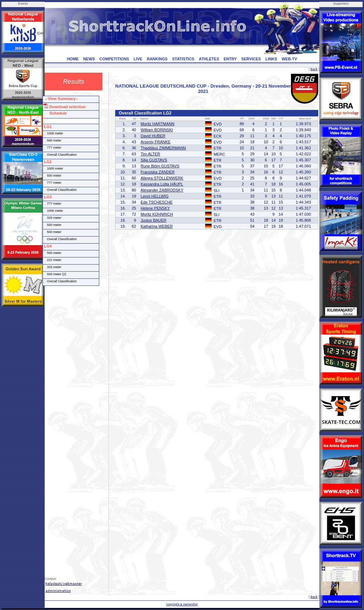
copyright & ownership (182, 604)
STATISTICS (183, 59)
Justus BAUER (154, 220)
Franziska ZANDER (158, 172)
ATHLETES (209, 59)
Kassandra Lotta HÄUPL (162, 184)
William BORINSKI (157, 130)
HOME (73, 59)
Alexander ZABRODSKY (162, 190)
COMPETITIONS (114, 59)
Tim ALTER (150, 154)
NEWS (89, 59)
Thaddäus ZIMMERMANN (163, 148)
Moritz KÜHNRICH (157, 214)
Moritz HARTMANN (158, 124)
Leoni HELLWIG (155, 196)
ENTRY (230, 59)
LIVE (138, 59)
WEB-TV (289, 59)
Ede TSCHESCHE (157, 202)
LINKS (271, 59)
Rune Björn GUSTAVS (160, 166)
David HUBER (153, 136)
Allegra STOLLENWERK (162, 178)
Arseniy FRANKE (156, 142)
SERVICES (251, 59)
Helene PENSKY (155, 208)
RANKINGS (157, 59)
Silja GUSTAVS (154, 160)
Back (314, 69)
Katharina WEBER (157, 226)
